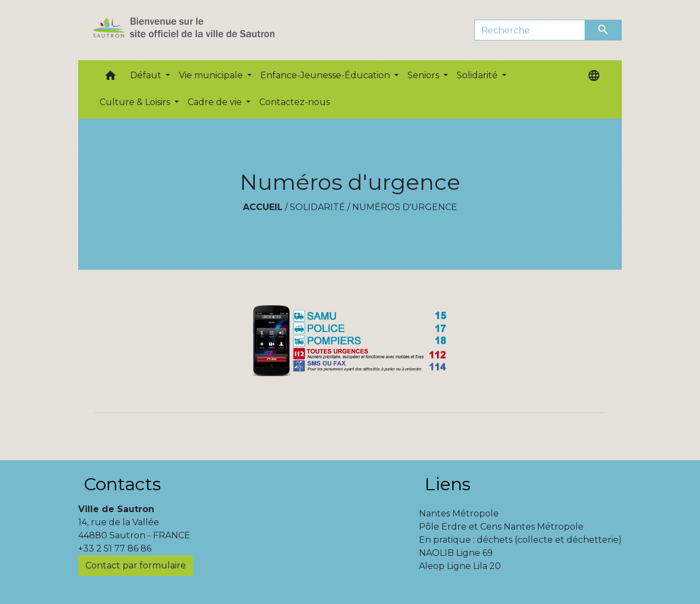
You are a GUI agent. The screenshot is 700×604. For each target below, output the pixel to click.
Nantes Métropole (459, 513)
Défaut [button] (147, 75)
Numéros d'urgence (405, 207)
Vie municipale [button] (212, 75)
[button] (110, 78)
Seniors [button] (424, 75)
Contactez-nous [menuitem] (294, 102)
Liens (447, 484)
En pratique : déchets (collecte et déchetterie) (520, 540)
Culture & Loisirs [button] (136, 102)
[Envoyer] (604, 30)
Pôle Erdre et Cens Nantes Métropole (501, 527)
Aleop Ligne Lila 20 (460, 566)
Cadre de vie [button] (216, 102)
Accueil (263, 207)
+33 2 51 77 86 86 (115, 548)
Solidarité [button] (478, 75)
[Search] (530, 30)
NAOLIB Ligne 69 (456, 553)
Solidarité (317, 207)
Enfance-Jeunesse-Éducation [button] (326, 75)
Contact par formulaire (136, 565)
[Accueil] (203, 30)
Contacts (122, 484)
